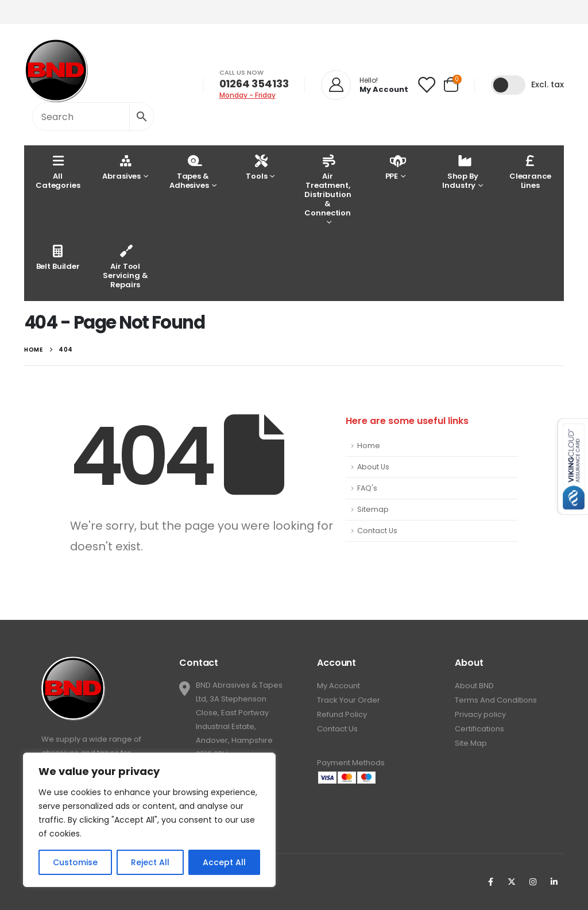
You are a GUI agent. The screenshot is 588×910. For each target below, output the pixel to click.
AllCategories (58, 171)
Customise (75, 862)
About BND (474, 686)
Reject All (150, 862)
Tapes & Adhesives (189, 171)
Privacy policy (480, 714)
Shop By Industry (460, 171)
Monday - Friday (247, 95)
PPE (393, 167)
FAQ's (367, 488)
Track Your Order (349, 700)
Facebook (490, 882)
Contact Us (377, 531)
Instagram (533, 882)
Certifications (479, 729)
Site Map (471, 743)
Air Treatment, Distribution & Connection (328, 185)
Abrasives (121, 167)
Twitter (512, 882)
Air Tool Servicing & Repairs (125, 266)
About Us (373, 467)
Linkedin (554, 882)
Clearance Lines (530, 171)
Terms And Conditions (496, 700)
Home (369, 446)
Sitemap (373, 509)
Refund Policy (342, 714)
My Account (339, 686)
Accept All (224, 862)
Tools (256, 167)
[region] (149, 820)
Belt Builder (58, 257)
